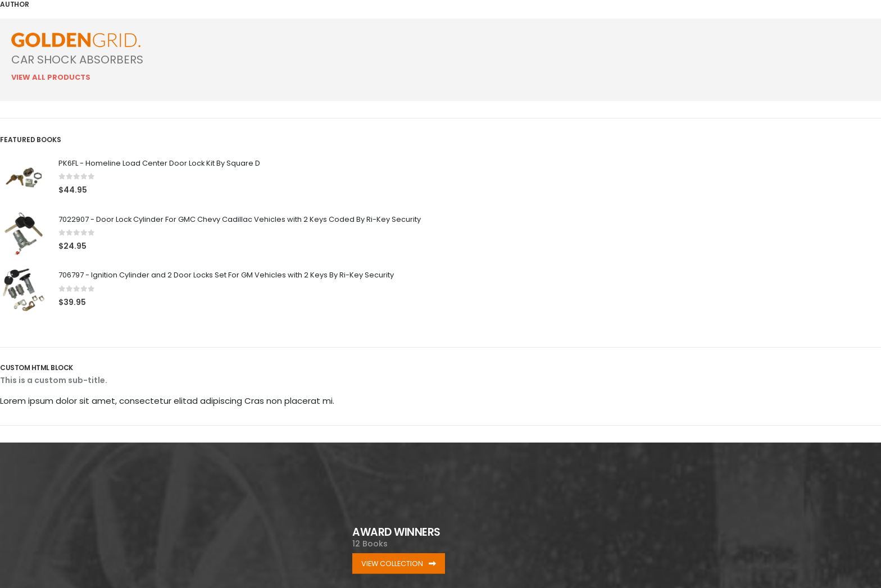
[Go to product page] (24, 177)
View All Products (51, 77)
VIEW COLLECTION (399, 564)
